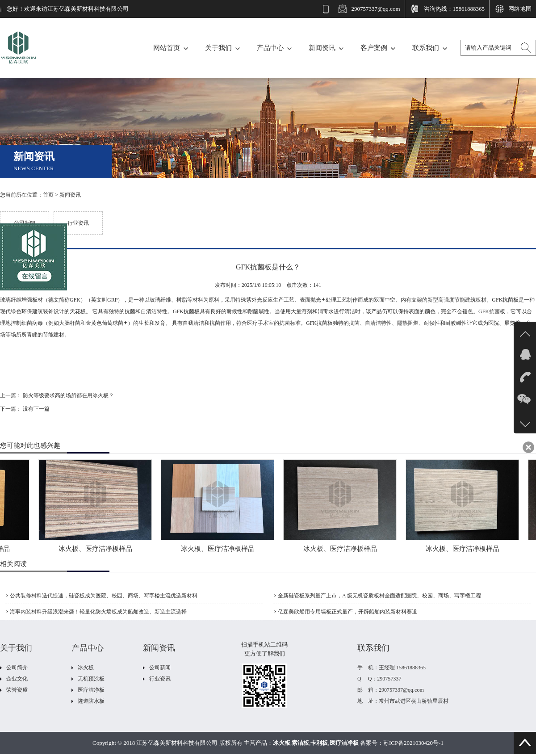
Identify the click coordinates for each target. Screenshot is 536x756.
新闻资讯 (322, 48)
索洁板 (300, 743)
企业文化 (17, 679)
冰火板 (86, 668)
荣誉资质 (17, 690)
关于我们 (218, 48)
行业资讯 (78, 223)
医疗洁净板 (91, 690)
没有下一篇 (36, 409)
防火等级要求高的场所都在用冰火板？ (68, 395)
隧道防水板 (91, 701)
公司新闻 (25, 223)
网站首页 (167, 48)
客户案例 (374, 48)
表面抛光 (313, 300)
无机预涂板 (91, 679)
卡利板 (319, 743)
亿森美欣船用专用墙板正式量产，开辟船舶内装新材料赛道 (348, 612)
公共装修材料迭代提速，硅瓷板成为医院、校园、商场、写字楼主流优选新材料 (104, 596)
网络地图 (520, 9)
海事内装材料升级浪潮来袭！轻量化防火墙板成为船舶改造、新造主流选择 (98, 612)
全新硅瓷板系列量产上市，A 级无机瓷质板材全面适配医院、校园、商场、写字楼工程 (379, 596)
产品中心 (270, 48)
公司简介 (17, 668)
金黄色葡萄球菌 (107, 323)
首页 (48, 195)
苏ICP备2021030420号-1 (413, 743)
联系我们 (426, 48)
